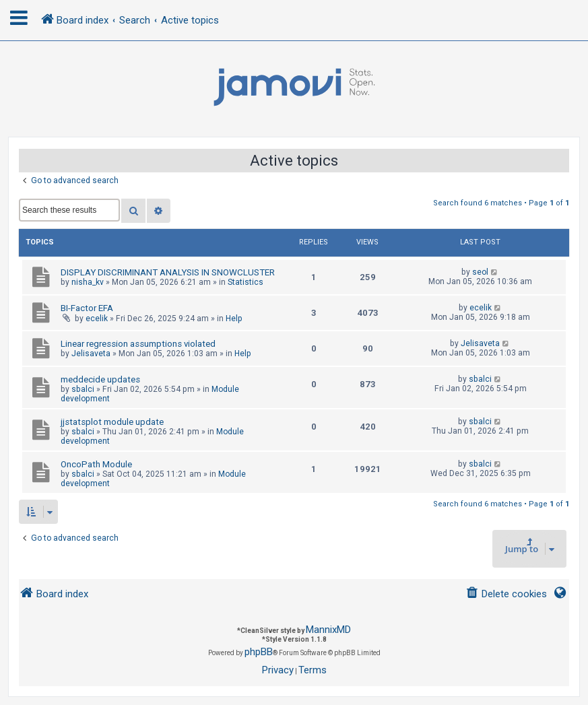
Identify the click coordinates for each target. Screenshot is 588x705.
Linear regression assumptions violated (138, 344)
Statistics (246, 282)
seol (480, 272)
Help (234, 318)
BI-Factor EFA (87, 308)
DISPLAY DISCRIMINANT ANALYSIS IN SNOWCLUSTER (168, 272)
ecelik (97, 318)
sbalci (83, 389)
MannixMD (328, 630)
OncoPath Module (96, 464)
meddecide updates (100, 379)
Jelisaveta (91, 354)
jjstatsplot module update (112, 422)
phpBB (259, 652)
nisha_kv (88, 282)
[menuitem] (506, 594)
